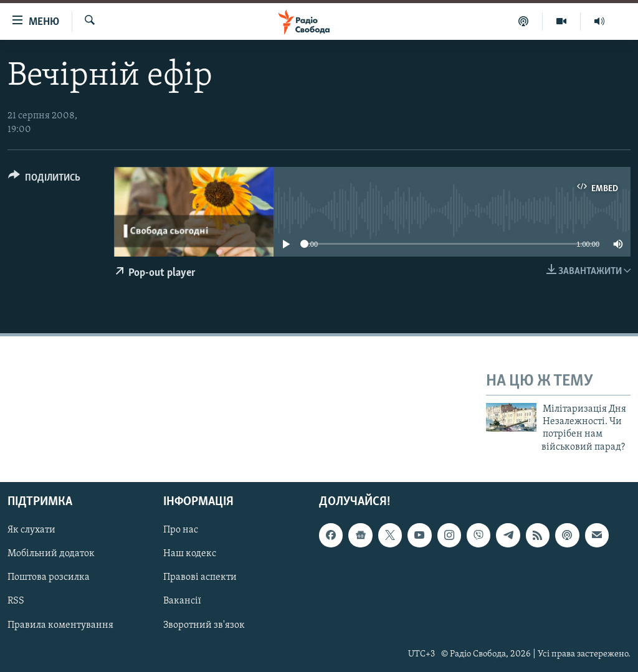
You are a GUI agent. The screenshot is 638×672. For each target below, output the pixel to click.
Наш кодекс (190, 554)
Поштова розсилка (49, 578)
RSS (16, 602)
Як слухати (31, 531)
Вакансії (182, 602)
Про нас (181, 531)
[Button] (44, 180)
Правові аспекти (200, 578)
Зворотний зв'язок (204, 625)
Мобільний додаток (51, 554)
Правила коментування (60, 625)
